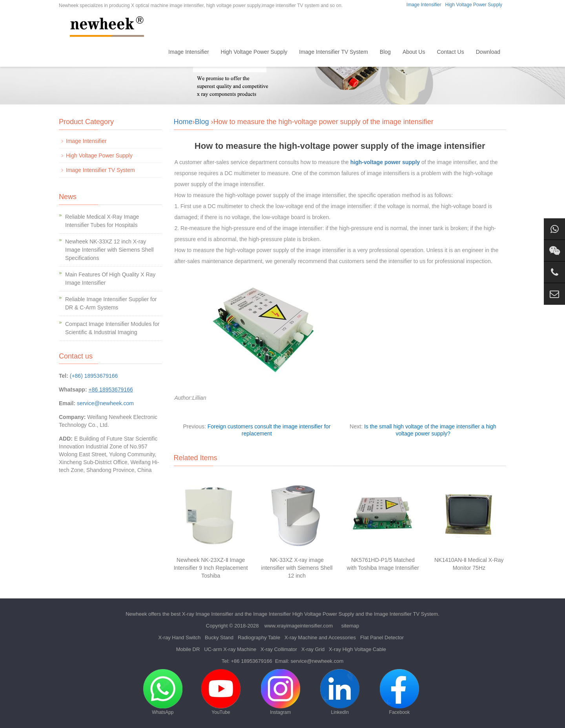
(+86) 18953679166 (94, 376)
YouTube (221, 692)
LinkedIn (340, 692)
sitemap (350, 626)
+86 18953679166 (252, 661)
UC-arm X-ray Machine (230, 649)
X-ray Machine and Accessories (320, 637)
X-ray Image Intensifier (208, 614)
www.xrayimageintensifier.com (299, 626)
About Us (414, 52)
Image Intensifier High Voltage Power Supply (303, 614)
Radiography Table (259, 637)
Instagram (281, 692)
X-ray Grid (313, 649)
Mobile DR (188, 649)
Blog (385, 52)
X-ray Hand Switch (180, 637)
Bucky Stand (219, 637)
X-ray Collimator (279, 649)
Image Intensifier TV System (334, 52)
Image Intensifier (424, 5)
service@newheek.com (105, 403)
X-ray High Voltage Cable (357, 649)
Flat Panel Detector (382, 637)
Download (488, 52)
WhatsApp (163, 692)
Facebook (399, 692)
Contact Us (450, 52)
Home (149, 52)
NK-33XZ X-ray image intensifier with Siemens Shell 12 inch (297, 568)
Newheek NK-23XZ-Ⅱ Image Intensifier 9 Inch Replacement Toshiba (211, 568)
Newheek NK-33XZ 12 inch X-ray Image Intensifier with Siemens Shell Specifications (109, 250)
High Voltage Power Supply (474, 5)
